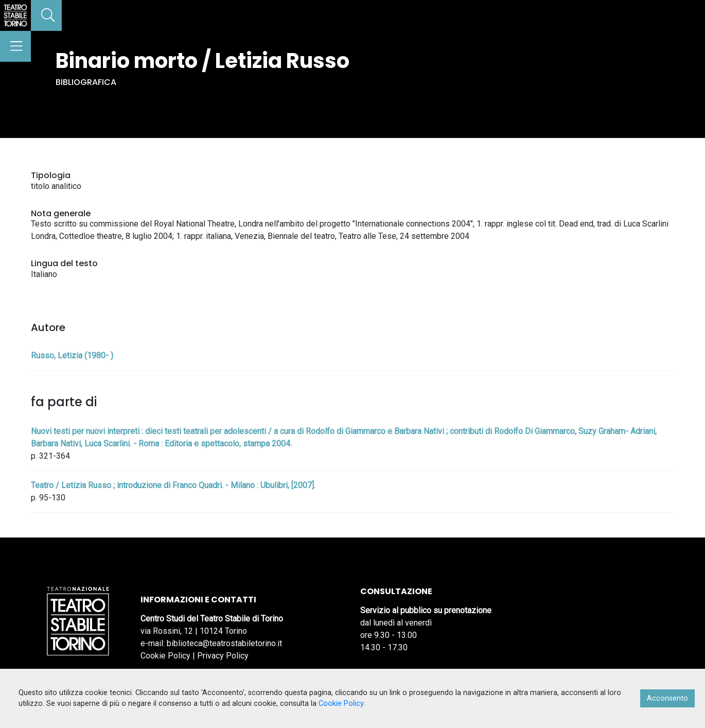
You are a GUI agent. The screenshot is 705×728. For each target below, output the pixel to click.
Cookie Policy (165, 656)
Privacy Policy (223, 656)
